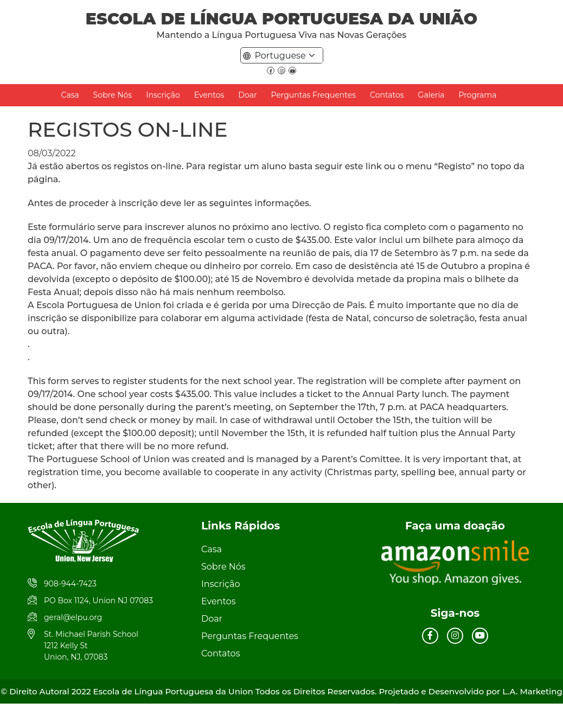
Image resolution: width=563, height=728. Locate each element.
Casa (70, 95)
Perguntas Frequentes (314, 95)
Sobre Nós (113, 95)
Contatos (387, 95)
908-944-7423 (70, 584)
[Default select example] (287, 55)
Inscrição (163, 95)
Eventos (209, 95)
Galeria (431, 95)
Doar (247, 95)
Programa (477, 95)
